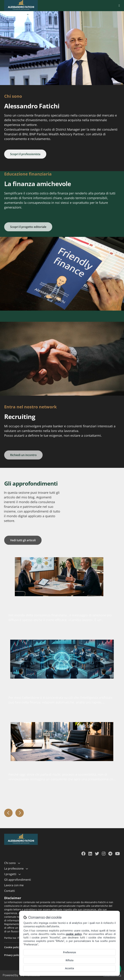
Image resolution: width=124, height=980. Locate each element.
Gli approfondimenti (18, 880)
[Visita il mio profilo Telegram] (110, 854)
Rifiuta (70, 960)
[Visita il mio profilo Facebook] (83, 854)
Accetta (69, 968)
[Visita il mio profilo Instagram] (104, 854)
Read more (107, 633)
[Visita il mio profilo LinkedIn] (90, 854)
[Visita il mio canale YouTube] (117, 854)
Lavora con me (14, 885)
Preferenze (70, 952)
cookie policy (74, 934)
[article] (62, 577)
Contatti (10, 891)
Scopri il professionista (25, 154)
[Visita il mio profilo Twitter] (97, 854)
